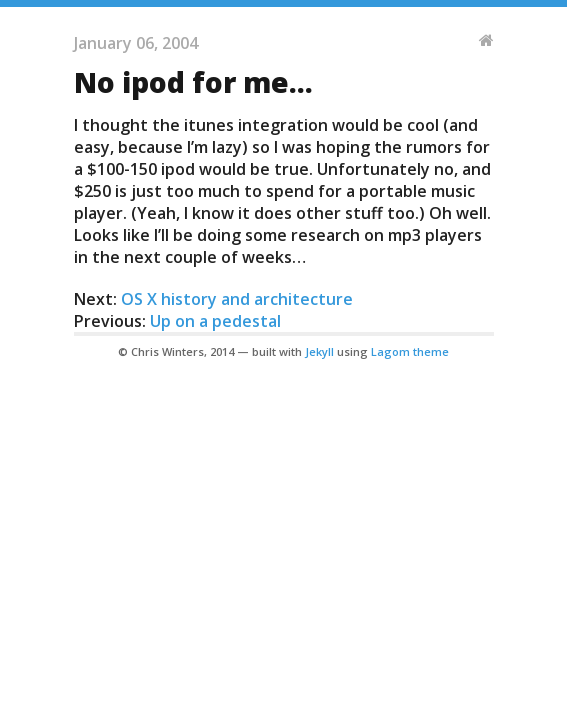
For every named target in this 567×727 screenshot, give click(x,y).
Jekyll (319, 351)
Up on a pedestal (215, 321)
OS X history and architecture (237, 299)
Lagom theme (410, 351)
